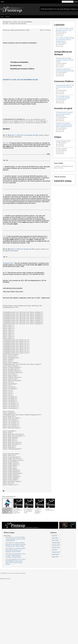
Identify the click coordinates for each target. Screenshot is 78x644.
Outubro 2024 (55, 555)
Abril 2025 (55, 550)
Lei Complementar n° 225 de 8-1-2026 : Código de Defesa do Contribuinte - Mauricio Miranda (15, 556)
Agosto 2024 (55, 557)
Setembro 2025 (56, 548)
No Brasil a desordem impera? (63, 141)
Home (2, 2)
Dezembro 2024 (56, 552)
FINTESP (3, 573)
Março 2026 (55, 538)
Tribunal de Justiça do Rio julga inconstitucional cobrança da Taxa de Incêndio (65, 60)
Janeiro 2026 (55, 541)
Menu (2, 17)
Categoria (7, 17)
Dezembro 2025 (56, 543)
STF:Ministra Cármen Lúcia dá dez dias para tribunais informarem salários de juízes (64, 114)
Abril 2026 (55, 536)
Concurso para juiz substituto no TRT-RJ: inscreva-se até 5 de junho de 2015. (65, 87)
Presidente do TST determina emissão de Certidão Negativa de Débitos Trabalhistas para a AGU (64, 125)
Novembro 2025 (56, 545)
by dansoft (23, 573)
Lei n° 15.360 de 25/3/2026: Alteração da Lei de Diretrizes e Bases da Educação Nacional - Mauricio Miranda (16, 544)
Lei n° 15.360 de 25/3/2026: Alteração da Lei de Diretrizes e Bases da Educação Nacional (65, 40)
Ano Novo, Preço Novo (61, 149)
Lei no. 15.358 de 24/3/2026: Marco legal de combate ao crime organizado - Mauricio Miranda (15, 550)
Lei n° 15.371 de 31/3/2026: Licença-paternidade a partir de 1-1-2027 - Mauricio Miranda (15, 539)
